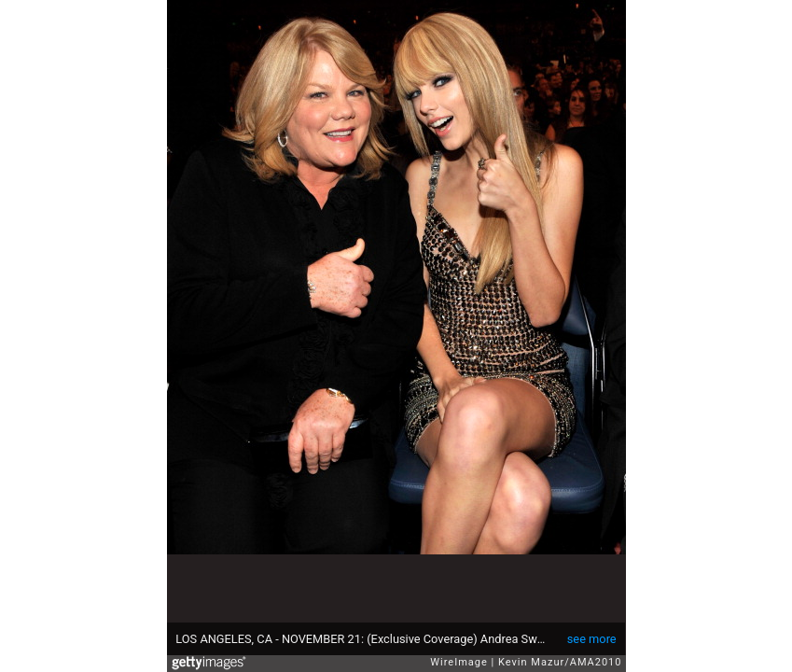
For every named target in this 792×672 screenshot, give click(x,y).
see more (592, 639)
